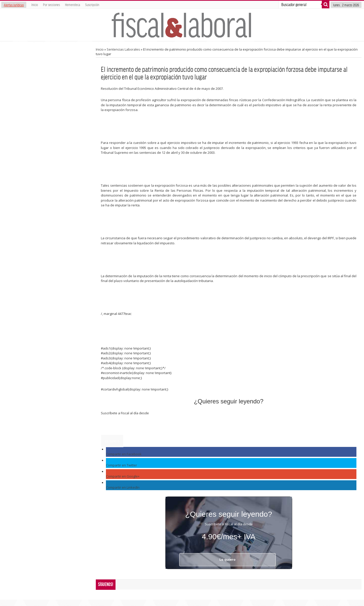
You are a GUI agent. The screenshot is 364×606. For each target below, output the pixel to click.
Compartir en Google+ (123, 476)
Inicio (35, 5)
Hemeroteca (73, 5)
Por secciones (51, 5)
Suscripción (92, 5)
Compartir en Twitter (121, 465)
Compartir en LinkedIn (123, 487)
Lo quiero (112, 441)
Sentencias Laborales (123, 49)
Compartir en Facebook (124, 454)
